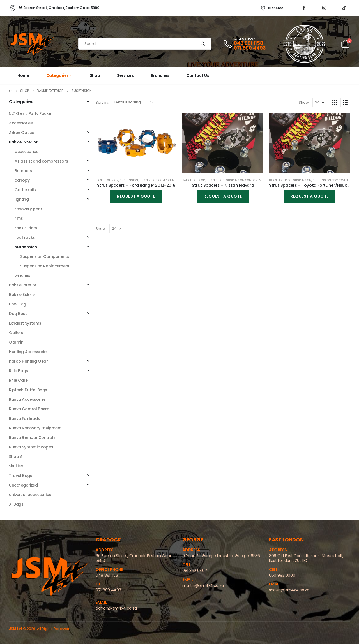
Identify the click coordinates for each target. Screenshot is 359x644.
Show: (304, 102)
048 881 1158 (248, 43)
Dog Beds (18, 314)
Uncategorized (23, 485)
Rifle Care (18, 380)
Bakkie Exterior (107, 180)
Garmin (16, 342)
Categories (58, 75)
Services (125, 75)
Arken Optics (21, 133)
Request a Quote (136, 196)
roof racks (25, 237)
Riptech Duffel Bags (28, 390)
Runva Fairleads (24, 418)
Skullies (16, 466)
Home (23, 75)
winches (22, 275)
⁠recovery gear (28, 209)
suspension (129, 180)
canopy (22, 180)
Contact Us (198, 75)
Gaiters (16, 333)
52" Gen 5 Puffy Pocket (31, 113)
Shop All (17, 457)
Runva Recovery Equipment (35, 428)
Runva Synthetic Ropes (31, 447)
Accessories (21, 123)
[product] (136, 143)
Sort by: (102, 102)
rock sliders (26, 228)
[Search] (203, 44)
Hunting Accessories (29, 352)
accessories (26, 152)
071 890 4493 (250, 48)
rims (19, 218)
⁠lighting (22, 199)
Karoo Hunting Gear (28, 361)
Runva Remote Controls (32, 437)
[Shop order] (134, 102)
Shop (95, 75)
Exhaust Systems (25, 323)
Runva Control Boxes (29, 409)
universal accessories (30, 495)
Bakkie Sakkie (22, 295)
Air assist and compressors (41, 161)
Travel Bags (20, 476)
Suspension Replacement (45, 266)
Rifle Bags (19, 371)
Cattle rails (25, 190)
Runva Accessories (27, 399)
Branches (272, 8)
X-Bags (16, 504)
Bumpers (23, 171)
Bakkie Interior (23, 285)
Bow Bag (18, 304)
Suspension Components (159, 180)
